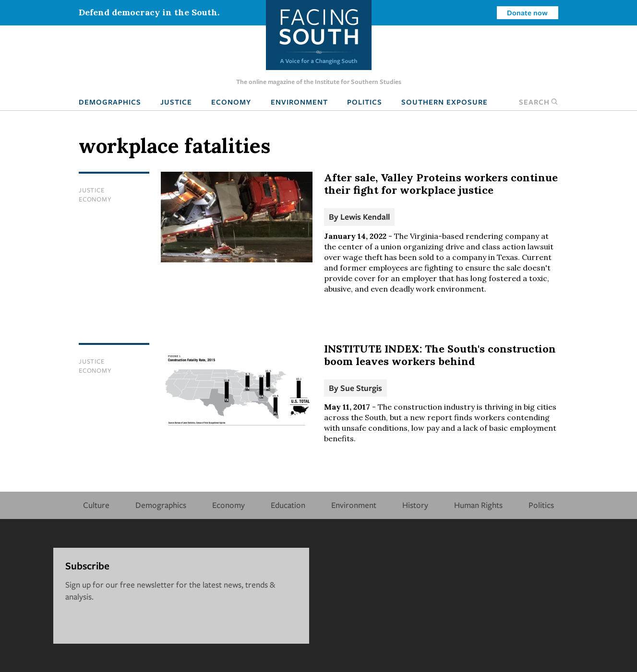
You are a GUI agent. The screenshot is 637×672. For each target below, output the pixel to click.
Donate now (527, 12)
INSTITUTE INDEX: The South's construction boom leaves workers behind (440, 355)
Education (288, 505)
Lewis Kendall (365, 217)
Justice (176, 102)
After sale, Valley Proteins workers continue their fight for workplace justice (441, 184)
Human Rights (478, 505)
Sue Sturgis (361, 388)
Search (539, 102)
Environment (299, 102)
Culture (96, 505)
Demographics (110, 102)
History (415, 505)
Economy (231, 102)
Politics (365, 102)
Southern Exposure (445, 102)
